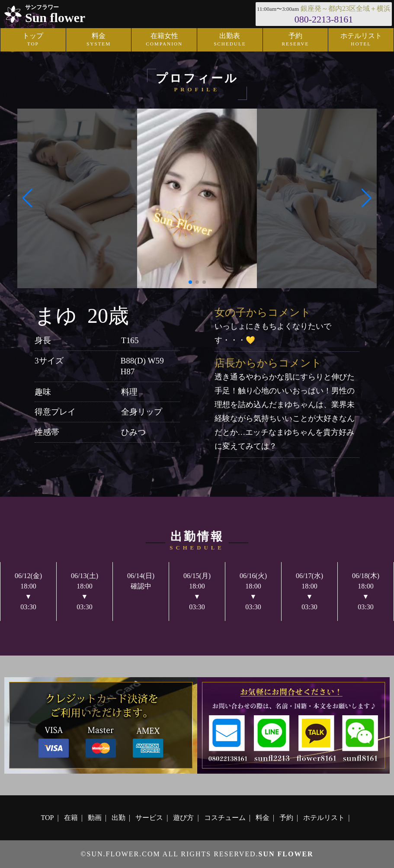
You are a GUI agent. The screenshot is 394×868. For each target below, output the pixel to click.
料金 (99, 40)
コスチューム (225, 818)
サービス (149, 818)
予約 (295, 40)
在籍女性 (164, 40)
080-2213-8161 (324, 19)
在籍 (71, 818)
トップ (33, 40)
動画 (95, 818)
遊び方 (183, 818)
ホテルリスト (324, 818)
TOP (48, 818)
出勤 (119, 818)
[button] (27, 198)
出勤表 (230, 40)
